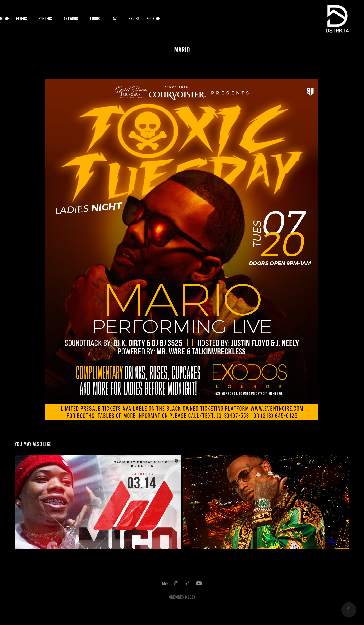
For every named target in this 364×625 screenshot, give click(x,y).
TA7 (114, 19)
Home (4, 19)
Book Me (153, 19)
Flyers (21, 19)
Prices (134, 19)
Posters (45, 19)
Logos (95, 19)
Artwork (71, 19)
